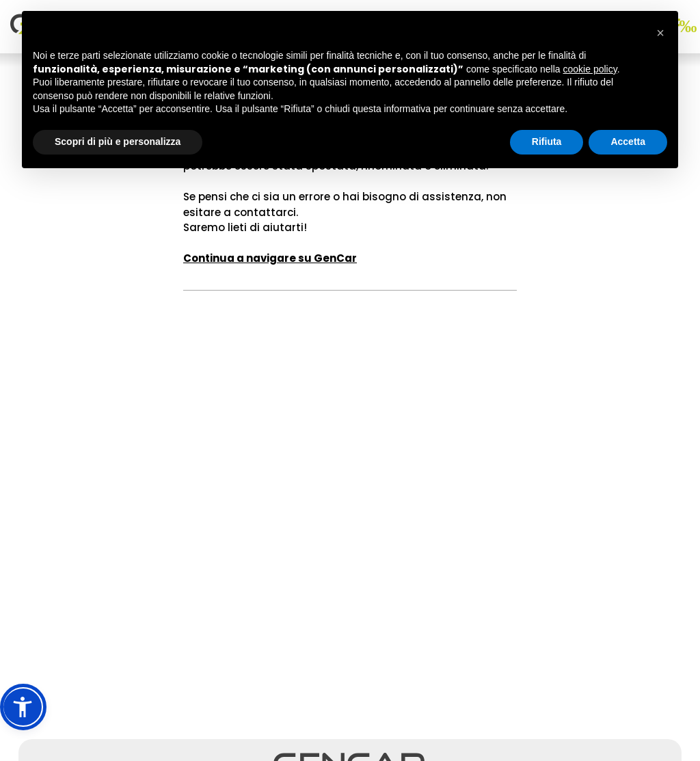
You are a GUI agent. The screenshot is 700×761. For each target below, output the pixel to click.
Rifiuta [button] (547, 142)
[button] (23, 707)
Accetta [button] (628, 142)
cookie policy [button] (590, 69)
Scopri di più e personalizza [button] (118, 142)
